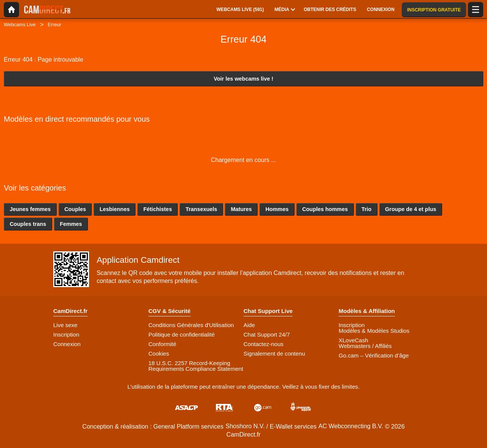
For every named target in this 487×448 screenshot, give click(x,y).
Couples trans (28, 224)
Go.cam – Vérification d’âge (374, 355)
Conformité (162, 344)
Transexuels (201, 209)
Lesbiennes (115, 209)
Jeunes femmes (30, 209)
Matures (241, 209)
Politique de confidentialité (181, 334)
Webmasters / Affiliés (365, 346)
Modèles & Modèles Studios (374, 331)
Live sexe (65, 325)
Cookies (159, 353)
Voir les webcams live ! (244, 79)
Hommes (277, 209)
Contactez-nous (263, 344)
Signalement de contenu (274, 353)
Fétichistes (158, 209)
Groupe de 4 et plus (411, 209)
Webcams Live (20, 25)
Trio (366, 209)
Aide (249, 325)
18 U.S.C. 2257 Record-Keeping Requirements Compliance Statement (196, 366)
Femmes (71, 224)
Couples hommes (325, 209)
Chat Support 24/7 (267, 334)
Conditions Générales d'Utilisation (191, 325)
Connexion (67, 344)
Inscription (66, 334)
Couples (75, 209)
